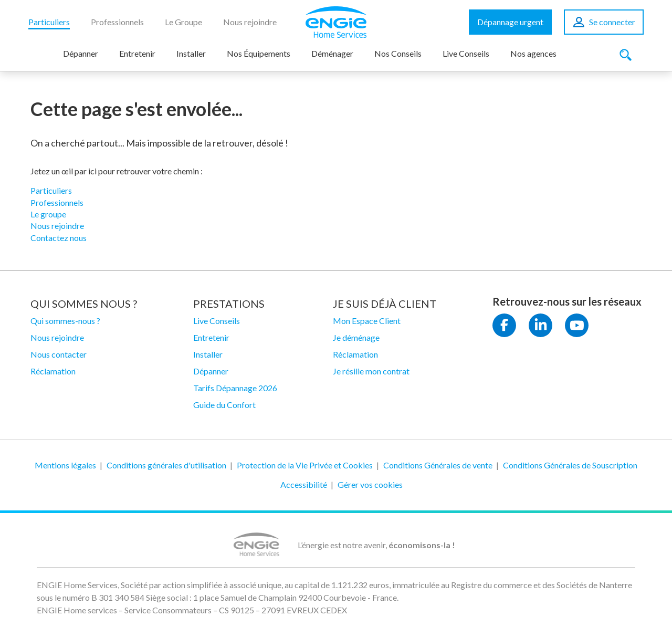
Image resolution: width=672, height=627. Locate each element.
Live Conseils (466, 53)
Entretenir (137, 53)
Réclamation (53, 371)
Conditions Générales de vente (438, 465)
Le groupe (48, 214)
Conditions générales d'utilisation (166, 465)
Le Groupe (183, 22)
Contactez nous (59, 238)
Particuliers (49, 22)
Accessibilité (304, 484)
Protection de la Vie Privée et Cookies (305, 465)
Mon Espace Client (367, 321)
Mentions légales (65, 465)
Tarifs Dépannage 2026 (235, 388)
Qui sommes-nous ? (65, 321)
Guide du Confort (224, 405)
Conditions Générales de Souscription (570, 465)
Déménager (332, 53)
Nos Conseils (398, 53)
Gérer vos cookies (370, 484)
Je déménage (356, 337)
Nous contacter (59, 354)
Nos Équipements (259, 53)
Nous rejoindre (250, 22)
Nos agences (533, 53)
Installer (191, 53)
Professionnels (117, 22)
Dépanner (81, 53)
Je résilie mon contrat (371, 371)
